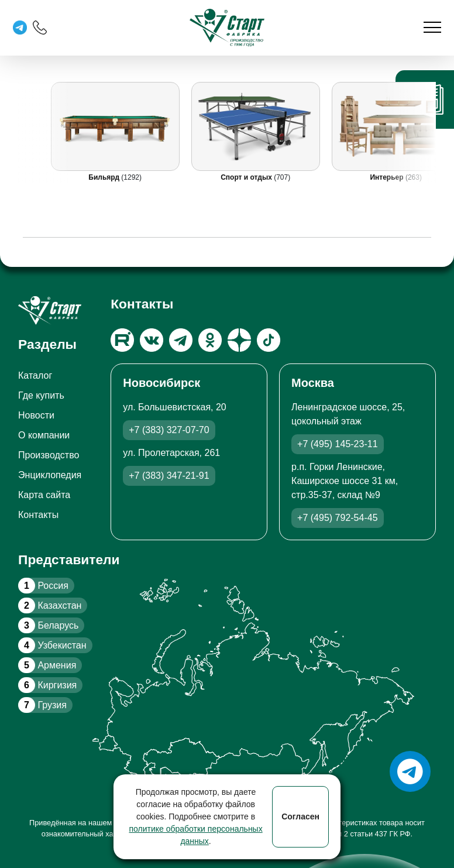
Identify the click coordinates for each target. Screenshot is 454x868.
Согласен (300, 816)
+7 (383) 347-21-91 (169, 476)
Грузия (42, 705)
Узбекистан (52, 645)
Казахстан (50, 605)
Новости (36, 415)
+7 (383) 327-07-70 (169, 430)
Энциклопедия (50, 475)
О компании (44, 435)
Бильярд (105, 177)
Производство (49, 455)
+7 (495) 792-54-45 (337, 518)
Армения (47, 665)
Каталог (35, 375)
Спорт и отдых (247, 177)
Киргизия (47, 685)
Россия (43, 586)
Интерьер (387, 177)
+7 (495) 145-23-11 (337, 444)
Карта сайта (44, 495)
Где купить (41, 395)
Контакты (38, 515)
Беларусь (48, 625)
